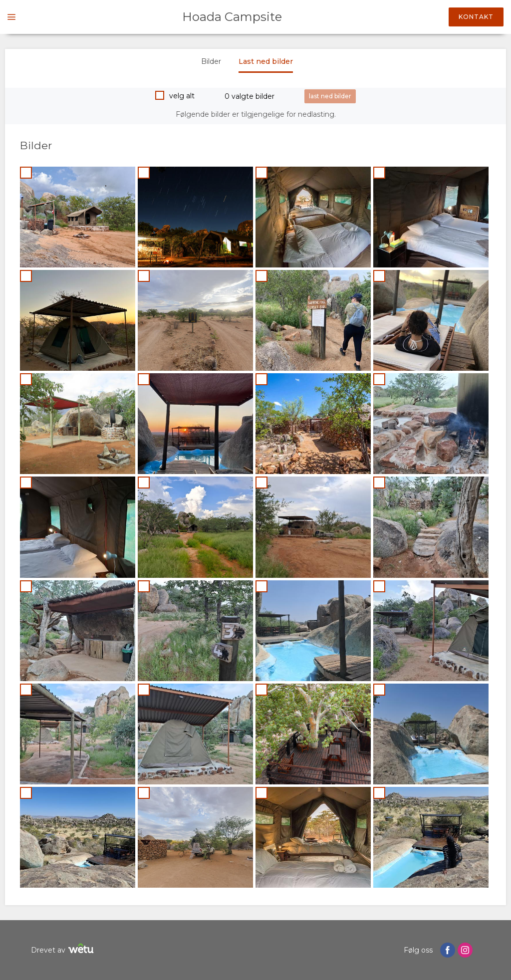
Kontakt (476, 17)
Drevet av (64, 950)
